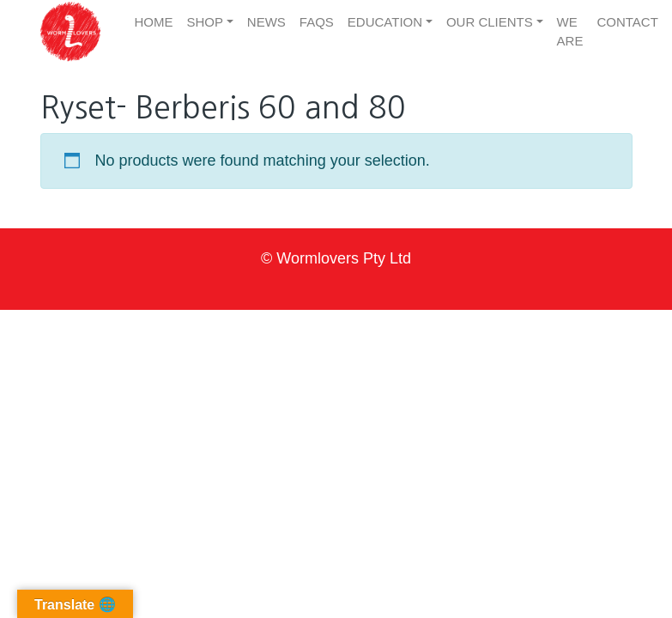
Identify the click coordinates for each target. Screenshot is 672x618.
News (266, 22)
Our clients (490, 22)
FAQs (317, 22)
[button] (70, 32)
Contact (627, 22)
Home (154, 22)
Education (385, 22)
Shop (206, 22)
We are (570, 32)
